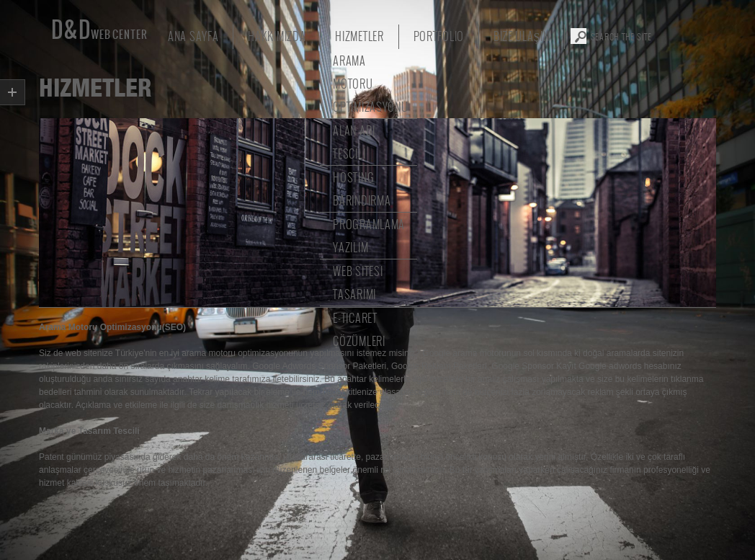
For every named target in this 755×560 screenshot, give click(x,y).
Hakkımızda (277, 36)
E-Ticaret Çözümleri (359, 329)
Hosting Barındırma (362, 188)
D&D (96, 31)
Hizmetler (359, 36)
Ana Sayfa (193, 36)
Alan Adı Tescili (354, 142)
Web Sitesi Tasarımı (358, 282)
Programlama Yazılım (369, 235)
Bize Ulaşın (522, 36)
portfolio (439, 36)
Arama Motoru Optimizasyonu (370, 83)
